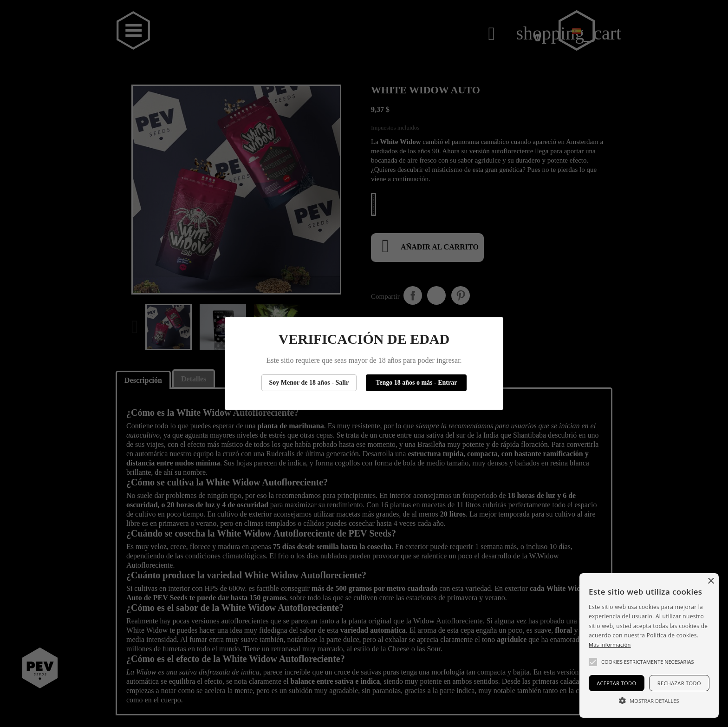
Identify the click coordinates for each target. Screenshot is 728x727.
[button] (593, 662)
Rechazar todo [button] (679, 683)
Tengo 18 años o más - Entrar (416, 383)
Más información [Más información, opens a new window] (610, 645)
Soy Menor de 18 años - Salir (309, 383)
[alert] (649, 645)
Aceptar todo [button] (616, 683)
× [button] (711, 581)
